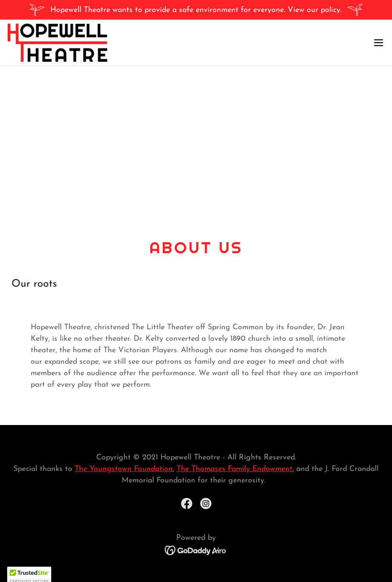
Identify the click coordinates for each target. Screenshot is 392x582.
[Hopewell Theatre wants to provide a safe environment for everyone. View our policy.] (196, 10)
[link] (57, 43)
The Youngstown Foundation (124, 469)
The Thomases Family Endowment (235, 469)
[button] (379, 43)
